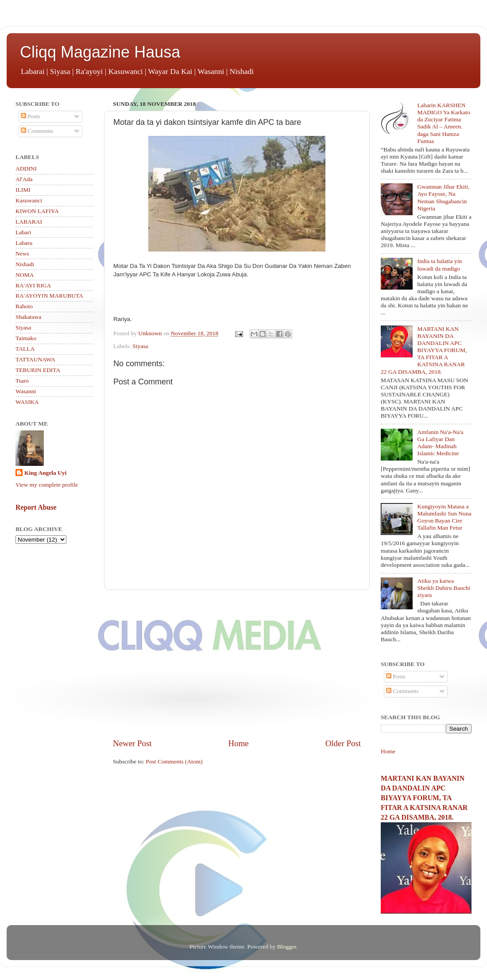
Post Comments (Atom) (174, 761)
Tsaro (22, 381)
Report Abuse (36, 507)
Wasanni (26, 391)
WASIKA (27, 402)
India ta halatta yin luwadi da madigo (439, 265)
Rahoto (24, 306)
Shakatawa (28, 317)
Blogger (287, 947)
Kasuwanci (29, 200)
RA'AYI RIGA (33, 285)
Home (239, 743)
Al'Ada (24, 179)
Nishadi (25, 264)
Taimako (26, 338)
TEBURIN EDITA (38, 370)
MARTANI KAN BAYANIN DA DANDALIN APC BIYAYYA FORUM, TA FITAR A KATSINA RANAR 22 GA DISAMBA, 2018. (424, 350)
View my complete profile (47, 485)
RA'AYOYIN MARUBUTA (49, 296)
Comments (37, 131)
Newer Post (132, 743)
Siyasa (140, 346)
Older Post (343, 743)
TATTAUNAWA (35, 359)
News (22, 254)
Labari (23, 232)
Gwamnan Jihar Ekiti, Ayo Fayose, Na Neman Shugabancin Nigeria (443, 198)
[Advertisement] (237, 664)
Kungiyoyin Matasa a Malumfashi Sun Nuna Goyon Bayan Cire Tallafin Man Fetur (444, 517)
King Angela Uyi (45, 473)
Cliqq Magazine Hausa (100, 52)
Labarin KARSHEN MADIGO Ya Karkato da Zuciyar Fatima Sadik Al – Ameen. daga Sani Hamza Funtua (444, 123)
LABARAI (29, 222)
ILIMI (23, 190)
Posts (31, 116)
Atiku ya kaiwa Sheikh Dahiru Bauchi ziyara (444, 588)
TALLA (25, 349)
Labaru (24, 243)
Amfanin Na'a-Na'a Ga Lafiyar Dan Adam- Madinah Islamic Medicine (440, 443)
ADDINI (26, 168)
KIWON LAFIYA (37, 211)
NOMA (25, 275)
